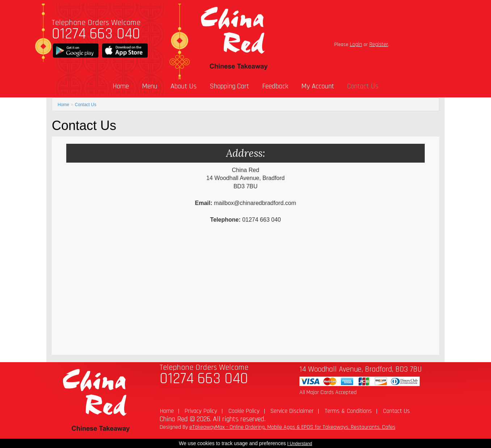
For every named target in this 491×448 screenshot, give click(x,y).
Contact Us (363, 86)
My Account (318, 86)
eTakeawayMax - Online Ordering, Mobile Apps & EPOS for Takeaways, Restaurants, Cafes (292, 427)
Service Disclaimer (292, 411)
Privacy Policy (201, 411)
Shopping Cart (229, 86)
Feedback (275, 86)
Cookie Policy (244, 411)
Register (379, 44)
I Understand (300, 444)
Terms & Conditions (348, 411)
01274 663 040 (96, 34)
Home (121, 86)
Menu (150, 86)
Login (356, 44)
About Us (184, 86)
